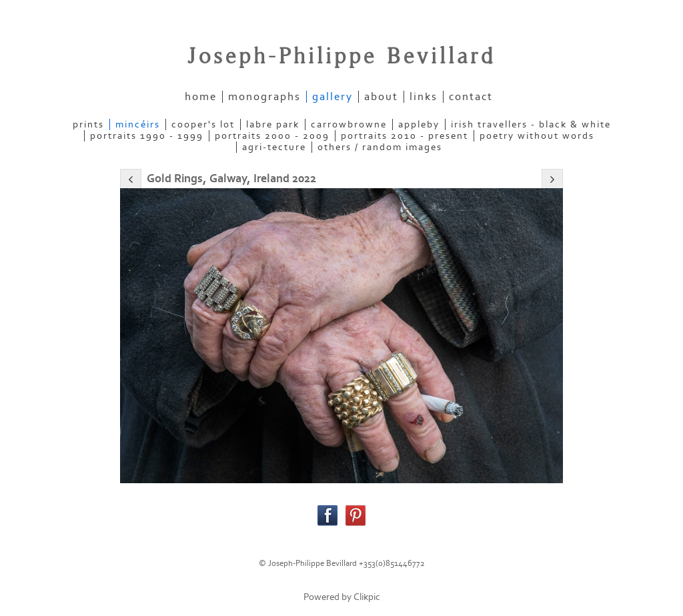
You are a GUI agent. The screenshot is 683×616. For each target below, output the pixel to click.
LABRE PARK (273, 124)
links (424, 97)
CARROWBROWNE (349, 124)
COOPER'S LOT (203, 124)
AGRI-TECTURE (274, 147)
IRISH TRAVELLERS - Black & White (531, 124)
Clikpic (367, 597)
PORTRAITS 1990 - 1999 (147, 136)
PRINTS (88, 124)
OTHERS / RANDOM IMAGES (380, 147)
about (381, 97)
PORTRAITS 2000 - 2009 (272, 136)
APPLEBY (419, 124)
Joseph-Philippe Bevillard (341, 57)
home (201, 97)
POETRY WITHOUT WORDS (537, 136)
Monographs (264, 97)
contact (471, 97)
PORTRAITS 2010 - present (405, 136)
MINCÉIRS (138, 124)
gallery (332, 97)
